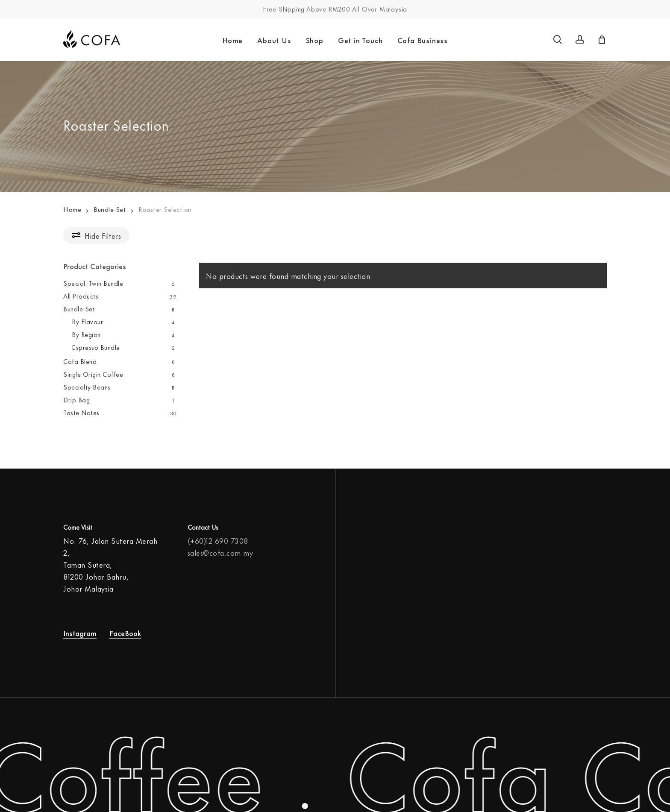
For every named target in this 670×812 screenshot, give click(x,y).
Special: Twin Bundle (93, 283)
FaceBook (125, 626)
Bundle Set (110, 209)
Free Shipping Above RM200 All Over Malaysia (335, 9)
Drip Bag (76, 400)
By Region (86, 334)
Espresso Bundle (96, 347)
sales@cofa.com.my (220, 546)
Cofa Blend (80, 361)
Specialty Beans (87, 387)
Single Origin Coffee (93, 374)
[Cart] (602, 40)
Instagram (80, 626)
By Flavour (87, 321)
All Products (81, 296)
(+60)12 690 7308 (218, 534)
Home (72, 209)
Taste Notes (81, 412)
